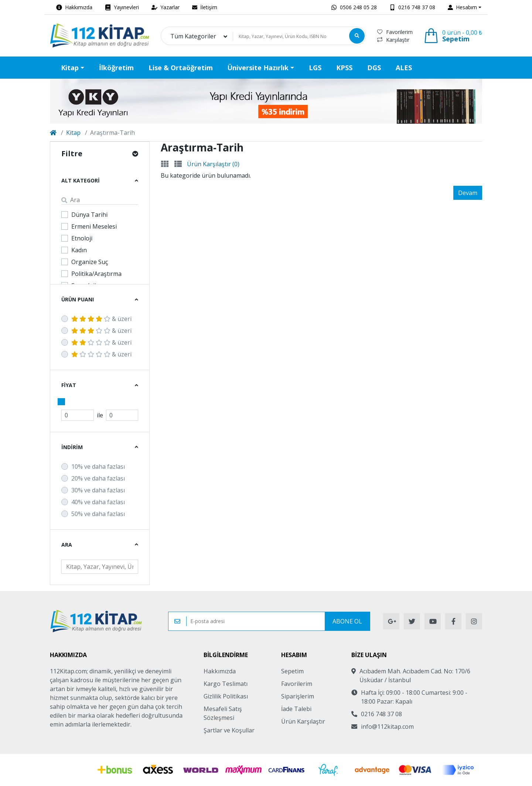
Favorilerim (395, 32)
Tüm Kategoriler (193, 36)
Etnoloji (82, 238)
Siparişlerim (298, 696)
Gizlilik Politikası (226, 696)
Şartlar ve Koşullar (229, 730)
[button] (465, 7)
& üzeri (101, 319)
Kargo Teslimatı (226, 684)
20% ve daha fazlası (98, 478)
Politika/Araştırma (96, 274)
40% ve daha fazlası (98, 502)
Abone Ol (347, 621)
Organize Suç (90, 262)
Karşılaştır (393, 40)
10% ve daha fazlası (98, 467)
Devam (468, 193)
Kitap (73, 133)
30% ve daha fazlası (98, 490)
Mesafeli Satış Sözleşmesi (223, 713)
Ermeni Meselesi (94, 226)
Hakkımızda (220, 671)
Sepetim (292, 671)
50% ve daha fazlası (98, 514)
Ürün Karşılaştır (303, 721)
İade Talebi (296, 709)
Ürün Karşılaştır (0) (213, 164)
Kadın (79, 250)
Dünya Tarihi (89, 215)
